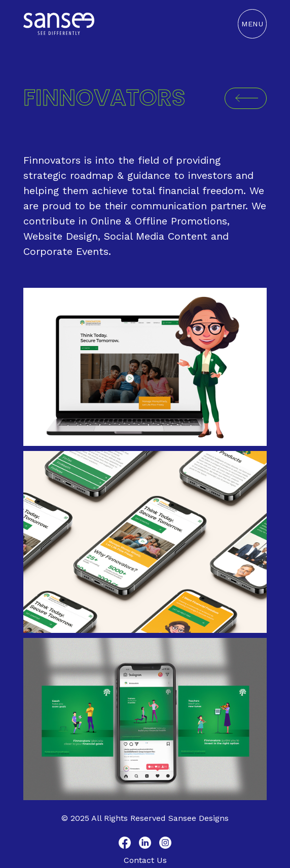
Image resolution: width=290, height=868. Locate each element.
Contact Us (145, 860)
